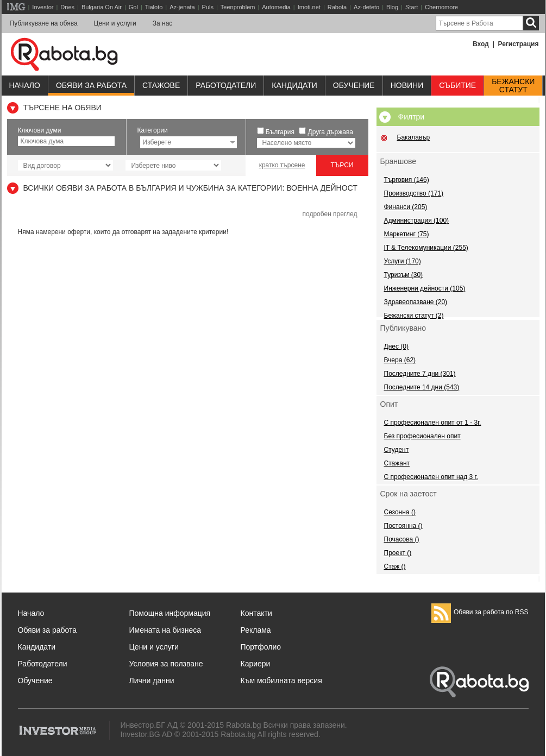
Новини (407, 85)
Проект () (398, 553)
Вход (481, 44)
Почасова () (402, 539)
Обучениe (354, 85)
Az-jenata (182, 7)
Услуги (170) (403, 261)
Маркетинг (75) (407, 234)
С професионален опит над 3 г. (431, 477)
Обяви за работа (91, 85)
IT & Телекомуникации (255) (426, 248)
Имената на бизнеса (165, 630)
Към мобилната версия (281, 681)
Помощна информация (170, 613)
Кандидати (294, 85)
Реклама (256, 630)
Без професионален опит (422, 436)
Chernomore (441, 7)
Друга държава (331, 132)
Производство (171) (414, 193)
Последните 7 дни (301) (420, 374)
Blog (392, 7)
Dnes (67, 7)
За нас (163, 23)
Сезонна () (400, 512)
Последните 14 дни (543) (422, 387)
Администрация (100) (417, 220)
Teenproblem (238, 7)
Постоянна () (403, 526)
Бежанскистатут (513, 86)
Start (412, 7)
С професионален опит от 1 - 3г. (433, 423)
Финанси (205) (406, 207)
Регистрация (518, 44)
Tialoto (154, 7)
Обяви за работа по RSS (480, 612)
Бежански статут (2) (414, 316)
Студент (397, 450)
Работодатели (226, 85)
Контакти (256, 613)
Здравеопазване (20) (416, 302)
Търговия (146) (407, 180)
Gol (133, 7)
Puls (208, 7)
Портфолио (261, 647)
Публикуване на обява (44, 23)
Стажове (161, 85)
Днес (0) (396, 346)
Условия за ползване (166, 664)
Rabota (337, 7)
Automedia (276, 7)
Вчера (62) (400, 360)
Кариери (256, 664)
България (280, 132)
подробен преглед (330, 214)
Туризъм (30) (404, 275)
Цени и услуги (115, 23)
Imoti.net (309, 7)
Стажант (397, 463)
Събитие (457, 85)
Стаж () (395, 566)
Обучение (35, 681)
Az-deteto (366, 7)
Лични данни (152, 681)
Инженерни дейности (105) (425, 288)
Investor (43, 7)
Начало (25, 85)
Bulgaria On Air (102, 7)
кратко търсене (282, 165)
